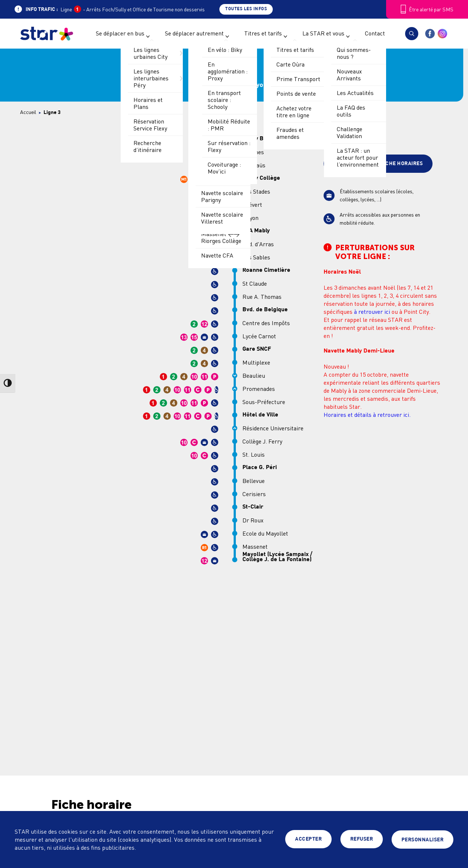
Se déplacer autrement (194, 33)
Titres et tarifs (263, 33)
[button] (412, 34)
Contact (375, 33)
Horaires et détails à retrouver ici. (367, 415)
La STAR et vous (323, 33)
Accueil (28, 112)
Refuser (362, 840)
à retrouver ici (372, 312)
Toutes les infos (246, 9)
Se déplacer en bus (120, 33)
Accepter (308, 840)
